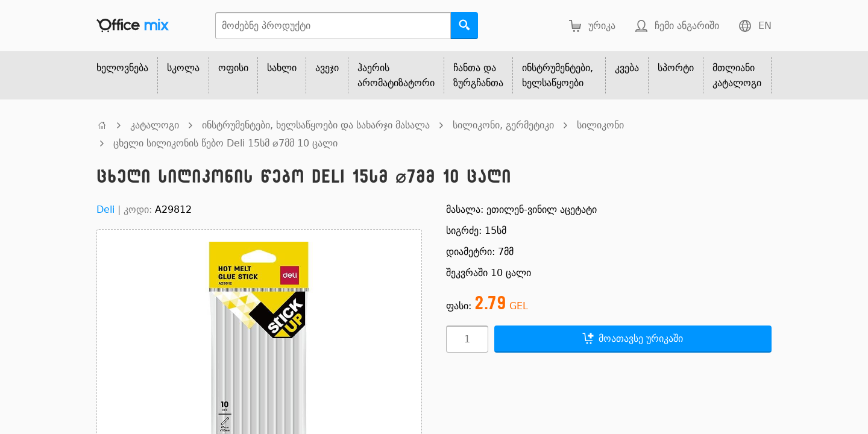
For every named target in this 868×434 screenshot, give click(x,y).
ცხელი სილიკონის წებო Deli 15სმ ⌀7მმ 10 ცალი (225, 143)
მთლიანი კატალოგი (737, 75)
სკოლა (183, 68)
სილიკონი (600, 125)
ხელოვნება (122, 68)
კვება (627, 68)
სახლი (282, 68)
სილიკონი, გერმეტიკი (503, 125)
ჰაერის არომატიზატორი (396, 75)
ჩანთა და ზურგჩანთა (478, 75)
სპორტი (676, 68)
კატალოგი (155, 125)
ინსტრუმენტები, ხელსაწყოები (558, 75)
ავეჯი (327, 68)
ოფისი (233, 68)
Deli (105, 209)
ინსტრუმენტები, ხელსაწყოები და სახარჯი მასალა (316, 125)
